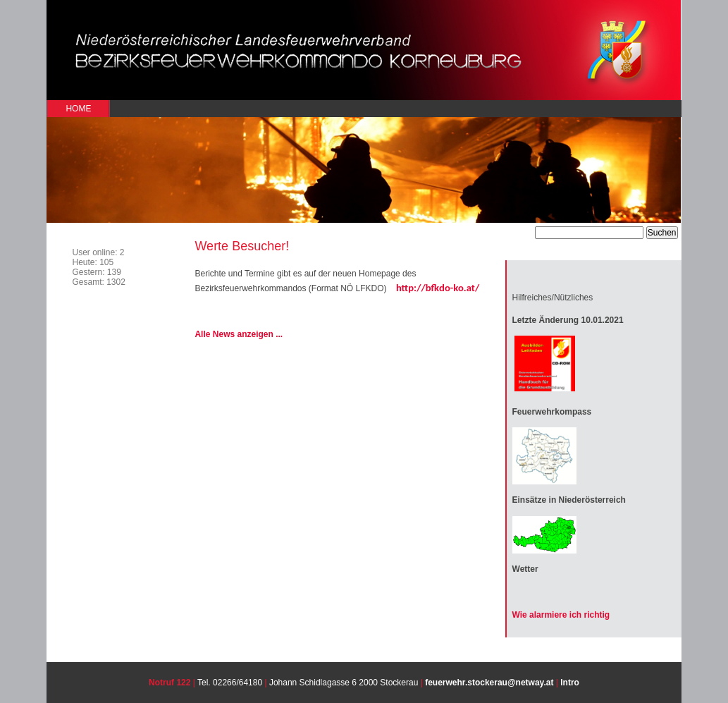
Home (78, 109)
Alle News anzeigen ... (239, 334)
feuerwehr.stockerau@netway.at (489, 683)
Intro (570, 683)
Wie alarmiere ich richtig (561, 615)
